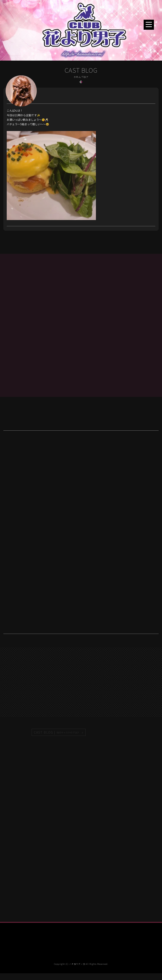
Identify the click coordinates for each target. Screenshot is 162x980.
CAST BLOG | (57, 732)
